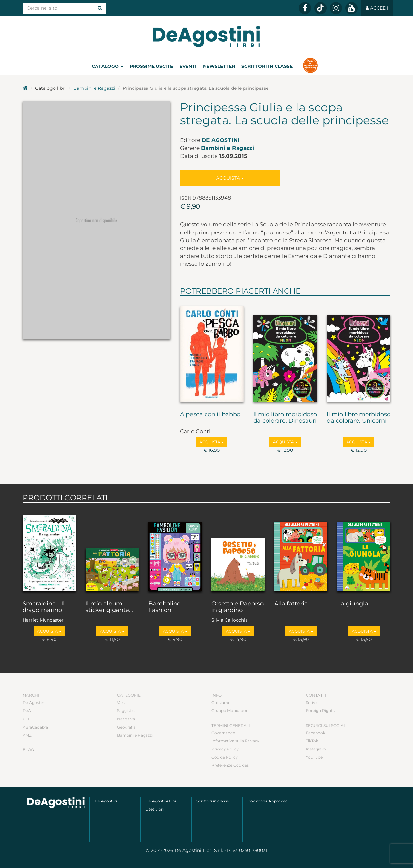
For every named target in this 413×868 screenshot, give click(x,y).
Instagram (316, 749)
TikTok (312, 741)
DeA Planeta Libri (206, 37)
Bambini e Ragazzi (94, 88)
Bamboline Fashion (165, 607)
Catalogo (107, 66)
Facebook (316, 733)
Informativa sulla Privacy (235, 741)
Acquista (230, 178)
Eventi (188, 66)
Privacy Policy (225, 749)
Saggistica (127, 711)
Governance (223, 733)
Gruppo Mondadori (230, 711)
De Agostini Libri (161, 801)
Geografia (126, 727)
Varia (122, 703)
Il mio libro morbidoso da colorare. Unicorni (359, 418)
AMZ (27, 735)
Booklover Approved (268, 801)
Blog (28, 750)
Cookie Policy (225, 757)
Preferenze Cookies (230, 765)
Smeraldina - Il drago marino (44, 607)
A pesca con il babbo (210, 415)
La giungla (353, 604)
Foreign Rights (320, 711)
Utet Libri (155, 809)
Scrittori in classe (267, 66)
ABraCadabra (35, 727)
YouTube (314, 757)
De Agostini (221, 140)
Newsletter (219, 66)
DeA (27, 711)
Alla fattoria (291, 604)
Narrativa (126, 719)
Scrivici (313, 703)
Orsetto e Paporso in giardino (237, 607)
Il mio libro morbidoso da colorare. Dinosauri (285, 418)
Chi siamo (221, 703)
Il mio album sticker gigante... (109, 607)
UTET (28, 719)
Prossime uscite (151, 66)
